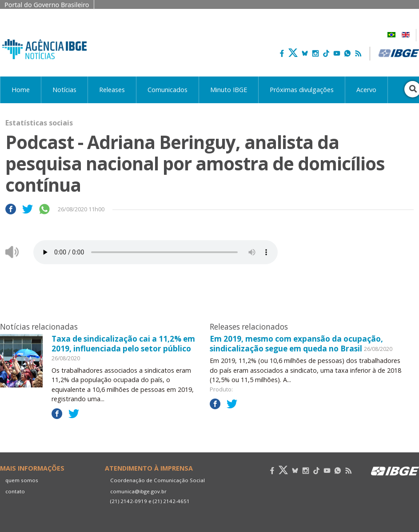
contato (15, 491)
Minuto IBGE (229, 90)
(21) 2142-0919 (129, 501)
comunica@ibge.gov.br (138, 491)
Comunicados (168, 90)
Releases (112, 90)
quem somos (22, 480)
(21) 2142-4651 (171, 501)
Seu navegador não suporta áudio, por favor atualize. (156, 252)
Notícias (64, 90)
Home (21, 90)
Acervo (366, 90)
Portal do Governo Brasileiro (47, 5)
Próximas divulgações (302, 90)
